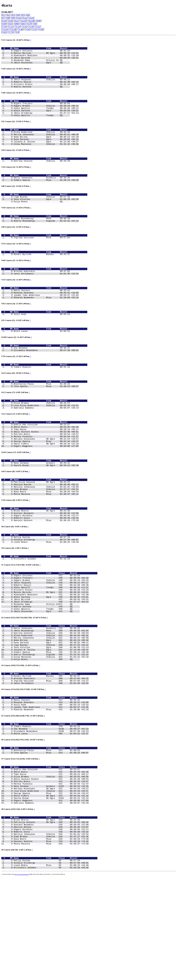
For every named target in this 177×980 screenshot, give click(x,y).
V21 (38, 26)
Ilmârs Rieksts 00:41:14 (42, 403)
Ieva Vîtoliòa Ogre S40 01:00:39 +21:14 (51, 720)
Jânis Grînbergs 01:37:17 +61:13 (46, 123)
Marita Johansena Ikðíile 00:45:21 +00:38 (46, 147)
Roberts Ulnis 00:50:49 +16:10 (46, 572)
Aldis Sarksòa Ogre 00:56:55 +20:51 (46, 120)
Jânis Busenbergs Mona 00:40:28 (42, 240)
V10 (4, 26)
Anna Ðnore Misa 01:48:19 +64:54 (46, 543)
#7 (3, 18)
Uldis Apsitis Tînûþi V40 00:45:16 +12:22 (51, 650)
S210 (24, 21)
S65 (23, 24)
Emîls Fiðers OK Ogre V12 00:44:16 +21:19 (51, 888)
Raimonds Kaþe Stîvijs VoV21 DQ (47, 670)
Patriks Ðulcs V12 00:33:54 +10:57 (51, 871)
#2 (8, 15)
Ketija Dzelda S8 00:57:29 (47, 962)
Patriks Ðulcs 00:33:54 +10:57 (46, 477)
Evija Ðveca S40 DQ (47, 734)
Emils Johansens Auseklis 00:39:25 (42, 195)
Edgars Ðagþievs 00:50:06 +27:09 (46, 492)
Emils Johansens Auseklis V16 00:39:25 (47, 697)
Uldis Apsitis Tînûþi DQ (42, 126)
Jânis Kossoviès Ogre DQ (42, 66)
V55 (34, 29)
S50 (4, 24)
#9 (13, 18)
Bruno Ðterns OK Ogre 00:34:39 (42, 564)
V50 (28, 29)
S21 (17, 21)
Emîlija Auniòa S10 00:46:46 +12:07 (51, 924)
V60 (41, 29)
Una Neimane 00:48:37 (42, 382)
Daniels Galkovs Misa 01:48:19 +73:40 (46, 575)
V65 (4, 32)
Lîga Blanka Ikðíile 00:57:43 (42, 216)
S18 (10, 21)
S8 (35, 24)
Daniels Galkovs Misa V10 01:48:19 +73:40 (51, 941)
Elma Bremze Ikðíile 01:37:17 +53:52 (46, 540)
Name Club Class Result (56, 633)
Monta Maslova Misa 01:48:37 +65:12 (46, 546)
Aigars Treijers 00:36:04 (42, 111)
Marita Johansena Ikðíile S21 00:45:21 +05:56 (51, 708)
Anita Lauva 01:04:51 (42, 364)
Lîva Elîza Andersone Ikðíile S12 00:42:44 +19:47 (51, 883)
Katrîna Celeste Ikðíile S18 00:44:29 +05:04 (51, 703)
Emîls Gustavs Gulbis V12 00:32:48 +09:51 (51, 868)
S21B (32, 21)
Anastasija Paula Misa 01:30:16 (42, 421)
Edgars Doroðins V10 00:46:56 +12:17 (51, 927)
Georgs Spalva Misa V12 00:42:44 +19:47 (51, 885)
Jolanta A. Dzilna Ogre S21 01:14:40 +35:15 (51, 723)
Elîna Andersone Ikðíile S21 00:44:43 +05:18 (51, 706)
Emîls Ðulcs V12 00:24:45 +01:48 (51, 860)
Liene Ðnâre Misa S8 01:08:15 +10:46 (51, 968)
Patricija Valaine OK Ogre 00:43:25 (42, 531)
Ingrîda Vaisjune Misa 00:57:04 (42, 261)
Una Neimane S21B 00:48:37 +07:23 (51, 812)
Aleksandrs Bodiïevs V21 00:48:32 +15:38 (51, 659)
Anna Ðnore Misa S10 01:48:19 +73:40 (51, 938)
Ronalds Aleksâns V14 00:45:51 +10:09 (51, 782)
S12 (25, 18)
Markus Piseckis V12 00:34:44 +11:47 (51, 874)
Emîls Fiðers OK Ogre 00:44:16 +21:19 (46, 489)
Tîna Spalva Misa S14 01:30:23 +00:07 (51, 839)
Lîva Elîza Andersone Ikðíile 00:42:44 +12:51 (46, 445)
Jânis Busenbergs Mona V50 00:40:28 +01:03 (51, 700)
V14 (18, 26)
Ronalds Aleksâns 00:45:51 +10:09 (46, 321)
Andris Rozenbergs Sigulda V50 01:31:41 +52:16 (51, 729)
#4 (18, 15)
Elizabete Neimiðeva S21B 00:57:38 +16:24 (51, 815)
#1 (3, 15)
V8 (17, 32)
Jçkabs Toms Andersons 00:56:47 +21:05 (46, 324)
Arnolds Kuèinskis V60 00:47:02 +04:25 (51, 755)
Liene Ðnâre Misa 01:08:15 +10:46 (46, 599)
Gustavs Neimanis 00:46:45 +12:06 (46, 567)
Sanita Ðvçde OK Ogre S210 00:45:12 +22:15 (51, 891)
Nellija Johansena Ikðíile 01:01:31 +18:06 (46, 537)
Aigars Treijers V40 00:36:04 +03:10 (51, 638)
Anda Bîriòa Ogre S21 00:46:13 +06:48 (51, 711)
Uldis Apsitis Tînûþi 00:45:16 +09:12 (46, 117)
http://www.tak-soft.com (22, 978)
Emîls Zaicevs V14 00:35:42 (47, 779)
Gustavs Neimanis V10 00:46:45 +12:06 (51, 921)
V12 (11, 26)
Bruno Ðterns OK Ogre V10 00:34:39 (47, 915)
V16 (25, 26)
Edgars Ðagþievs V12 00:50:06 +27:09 (51, 894)
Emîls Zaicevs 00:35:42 (42, 318)
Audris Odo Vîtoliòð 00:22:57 (42, 466)
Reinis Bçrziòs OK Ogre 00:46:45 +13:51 (46, 55)
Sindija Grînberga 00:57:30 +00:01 (46, 596)
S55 (10, 24)
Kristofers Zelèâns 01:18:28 (42, 617)
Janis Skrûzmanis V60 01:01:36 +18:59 (51, 761)
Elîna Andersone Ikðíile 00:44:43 (42, 144)
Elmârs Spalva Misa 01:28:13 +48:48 (46, 198)
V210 (5, 29)
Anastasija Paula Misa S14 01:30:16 (47, 836)
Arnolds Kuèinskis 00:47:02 (42, 297)
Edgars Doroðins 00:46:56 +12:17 (46, 569)
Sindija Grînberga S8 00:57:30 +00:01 (51, 965)
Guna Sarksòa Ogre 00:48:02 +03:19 (46, 153)
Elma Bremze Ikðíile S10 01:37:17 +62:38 (51, 935)
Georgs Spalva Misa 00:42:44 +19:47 (46, 486)
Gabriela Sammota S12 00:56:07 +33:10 (51, 897)
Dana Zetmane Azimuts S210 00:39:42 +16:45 (51, 877)
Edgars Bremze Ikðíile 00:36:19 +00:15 (46, 114)
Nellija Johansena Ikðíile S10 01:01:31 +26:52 (51, 933)
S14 (31, 18)
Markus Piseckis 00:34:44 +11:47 (46, 480)
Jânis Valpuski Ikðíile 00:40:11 (42, 85)
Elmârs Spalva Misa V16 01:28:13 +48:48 (51, 726)
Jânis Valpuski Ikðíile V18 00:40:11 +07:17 (51, 644)
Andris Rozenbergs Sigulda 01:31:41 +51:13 (46, 243)
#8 (8, 18)
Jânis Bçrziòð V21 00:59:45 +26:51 (51, 664)
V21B (13, 29)
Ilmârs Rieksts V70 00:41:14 (47, 809)
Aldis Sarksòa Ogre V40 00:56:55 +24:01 (51, 661)
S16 (4, 21)
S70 (29, 24)
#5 (23, 15)
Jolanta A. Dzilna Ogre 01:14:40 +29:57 (46, 155)
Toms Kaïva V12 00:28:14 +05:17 (51, 863)
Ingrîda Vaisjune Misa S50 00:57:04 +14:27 (51, 758)
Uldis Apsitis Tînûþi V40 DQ (47, 676)
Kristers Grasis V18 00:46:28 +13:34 (51, 653)
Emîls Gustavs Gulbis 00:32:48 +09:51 (46, 475)
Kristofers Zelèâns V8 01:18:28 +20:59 (51, 971)
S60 (17, 24)
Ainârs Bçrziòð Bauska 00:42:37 (42, 279)
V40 (21, 29)
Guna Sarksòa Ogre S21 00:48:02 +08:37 (51, 714)
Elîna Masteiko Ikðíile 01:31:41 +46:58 (46, 158)
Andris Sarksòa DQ (42, 93)
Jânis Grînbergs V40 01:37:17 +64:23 (51, 667)
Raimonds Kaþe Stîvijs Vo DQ (42, 63)
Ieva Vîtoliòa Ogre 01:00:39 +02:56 (46, 219)
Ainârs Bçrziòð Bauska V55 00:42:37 (47, 752)
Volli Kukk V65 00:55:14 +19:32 (51, 785)
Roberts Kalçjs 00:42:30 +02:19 (46, 87)
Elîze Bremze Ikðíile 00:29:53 (42, 442)
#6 (28, 15)
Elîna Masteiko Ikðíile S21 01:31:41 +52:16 (51, 731)
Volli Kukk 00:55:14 (42, 345)
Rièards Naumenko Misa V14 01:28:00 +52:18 (51, 791)
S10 (19, 18)
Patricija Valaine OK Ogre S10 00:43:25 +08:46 (51, 918)
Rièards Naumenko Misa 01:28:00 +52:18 (46, 327)
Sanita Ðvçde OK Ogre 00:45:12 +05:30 (46, 513)
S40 (39, 21)
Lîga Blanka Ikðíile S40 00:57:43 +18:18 (51, 717)
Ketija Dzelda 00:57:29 (42, 594)
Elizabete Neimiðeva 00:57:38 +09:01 (46, 385)
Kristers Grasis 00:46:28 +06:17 (46, 90)
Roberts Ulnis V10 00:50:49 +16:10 (51, 930)
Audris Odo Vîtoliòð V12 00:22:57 (47, 857)
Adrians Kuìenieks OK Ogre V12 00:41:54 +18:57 (51, 880)
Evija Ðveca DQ (42, 222)
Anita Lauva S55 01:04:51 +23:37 (51, 818)
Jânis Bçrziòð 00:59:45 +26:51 (46, 61)
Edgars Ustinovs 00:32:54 (42, 52)
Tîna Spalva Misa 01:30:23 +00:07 (46, 424)
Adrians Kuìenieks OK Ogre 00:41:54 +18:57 (46, 483)
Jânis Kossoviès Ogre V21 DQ (47, 679)
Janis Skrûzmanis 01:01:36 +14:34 (46, 300)
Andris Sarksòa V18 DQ (47, 673)
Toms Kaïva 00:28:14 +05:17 (46, 472)
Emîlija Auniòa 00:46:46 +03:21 (46, 534)
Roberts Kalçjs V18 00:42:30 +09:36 (51, 647)
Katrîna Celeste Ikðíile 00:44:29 (42, 177)
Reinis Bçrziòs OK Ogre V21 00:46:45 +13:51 (51, 656)
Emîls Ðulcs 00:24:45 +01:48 (46, 469)
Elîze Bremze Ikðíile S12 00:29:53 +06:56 (51, 865)
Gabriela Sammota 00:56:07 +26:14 (46, 448)
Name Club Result (51, 49)
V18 (31, 26)
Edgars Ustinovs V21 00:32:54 (47, 636)
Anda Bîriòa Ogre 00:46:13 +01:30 (46, 150)
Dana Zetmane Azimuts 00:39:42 (42, 510)
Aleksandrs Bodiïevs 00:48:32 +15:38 (46, 58)
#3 (13, 15)
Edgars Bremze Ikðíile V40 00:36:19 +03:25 (51, 641)
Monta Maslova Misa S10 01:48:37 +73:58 (51, 944)
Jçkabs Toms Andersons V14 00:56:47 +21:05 (51, 788)
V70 (11, 32)
